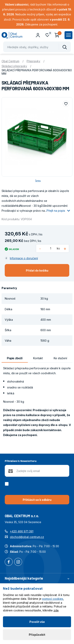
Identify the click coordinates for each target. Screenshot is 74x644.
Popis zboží (15, 358)
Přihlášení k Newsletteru (21, 461)
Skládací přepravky (14, 66)
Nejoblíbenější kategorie (37, 578)
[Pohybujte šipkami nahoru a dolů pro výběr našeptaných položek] (37, 47)
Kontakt (38, 358)
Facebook (9, 562)
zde (56, 610)
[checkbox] (7, 484)
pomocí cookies (53, 599)
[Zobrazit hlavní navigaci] (68, 35)
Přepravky (33, 61)
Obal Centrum (10, 61)
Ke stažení (60, 358)
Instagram (18, 562)
